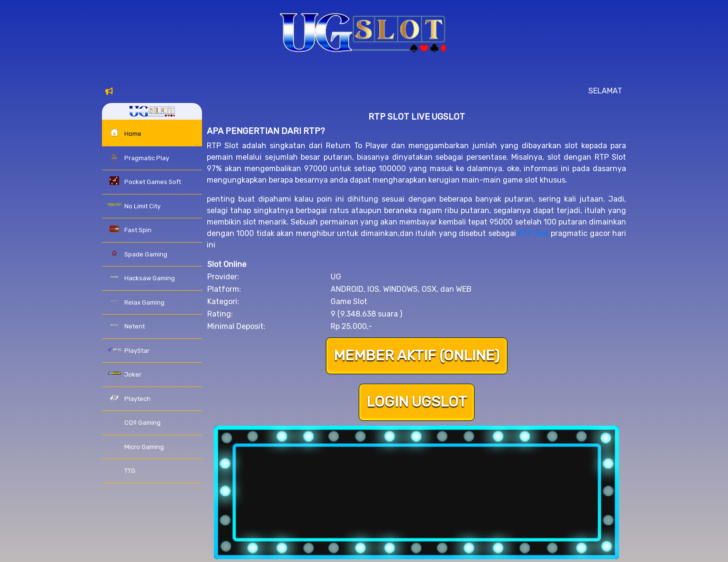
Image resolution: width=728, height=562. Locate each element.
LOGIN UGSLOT (416, 403)
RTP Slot (533, 233)
